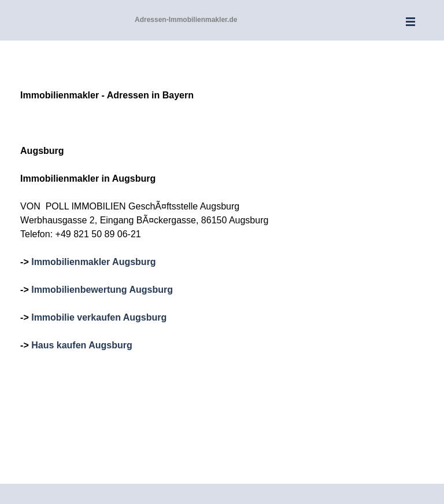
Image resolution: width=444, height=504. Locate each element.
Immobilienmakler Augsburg (93, 262)
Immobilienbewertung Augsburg (102, 290)
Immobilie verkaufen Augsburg (99, 317)
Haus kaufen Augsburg (82, 345)
